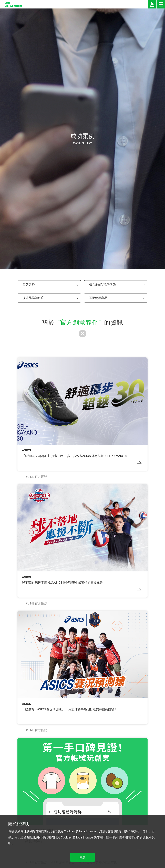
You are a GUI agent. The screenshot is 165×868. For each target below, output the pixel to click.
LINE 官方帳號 (37, 477)
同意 (82, 857)
